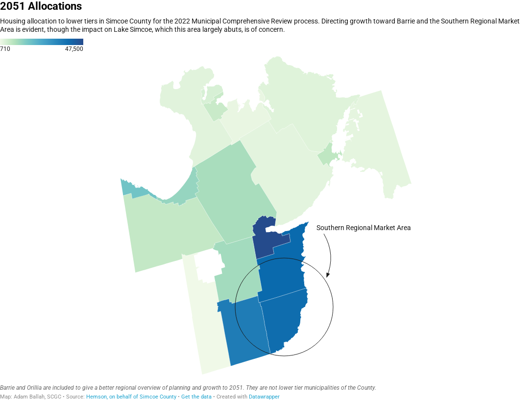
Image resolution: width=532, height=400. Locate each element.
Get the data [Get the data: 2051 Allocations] (196, 397)
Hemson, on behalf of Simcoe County (131, 397)
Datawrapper (264, 397)
